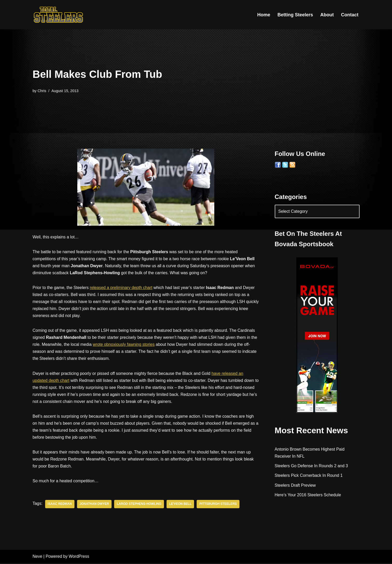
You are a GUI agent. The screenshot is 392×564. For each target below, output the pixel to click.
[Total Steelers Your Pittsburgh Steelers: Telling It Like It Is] (59, 15)
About (327, 15)
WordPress (79, 557)
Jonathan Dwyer (94, 505)
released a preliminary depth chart (121, 288)
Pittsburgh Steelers (219, 505)
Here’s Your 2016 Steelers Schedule (308, 495)
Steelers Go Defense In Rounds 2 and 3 (312, 466)
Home (264, 15)
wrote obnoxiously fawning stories (124, 345)
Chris (42, 91)
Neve (37, 557)
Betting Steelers (295, 15)
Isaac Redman (60, 505)
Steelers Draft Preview (295, 486)
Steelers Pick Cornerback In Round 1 (309, 476)
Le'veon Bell (181, 505)
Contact (350, 15)
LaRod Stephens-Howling (139, 505)
